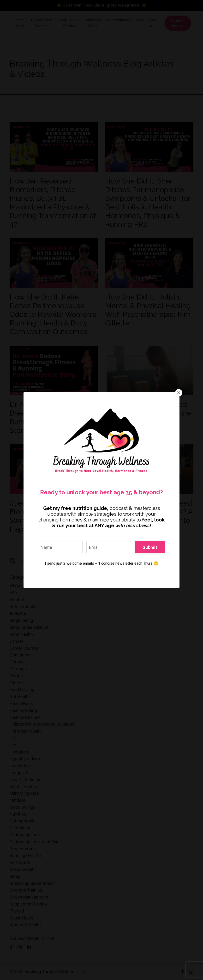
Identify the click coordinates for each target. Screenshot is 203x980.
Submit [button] (150, 547)
